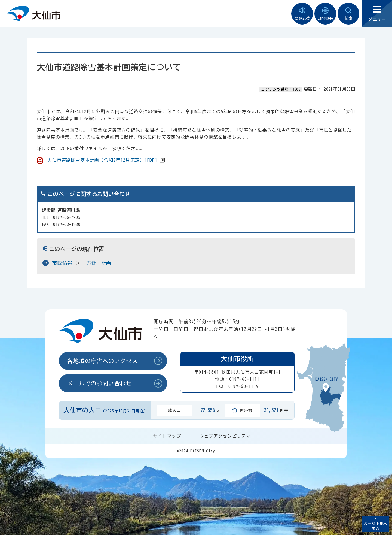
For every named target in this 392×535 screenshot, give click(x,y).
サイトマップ (167, 436)
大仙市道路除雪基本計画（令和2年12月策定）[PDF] (102, 160)
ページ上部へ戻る (376, 526)
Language (325, 14)
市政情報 (62, 263)
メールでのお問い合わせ (100, 383)
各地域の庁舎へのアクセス (102, 361)
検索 (348, 14)
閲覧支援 (302, 14)
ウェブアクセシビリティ (225, 436)
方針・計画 (99, 263)
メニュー (377, 14)
